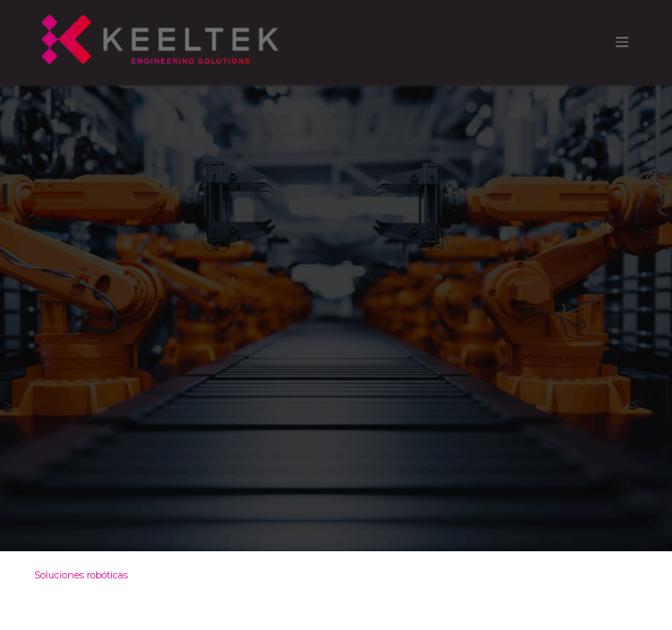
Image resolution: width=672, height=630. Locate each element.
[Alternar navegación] (622, 42)
